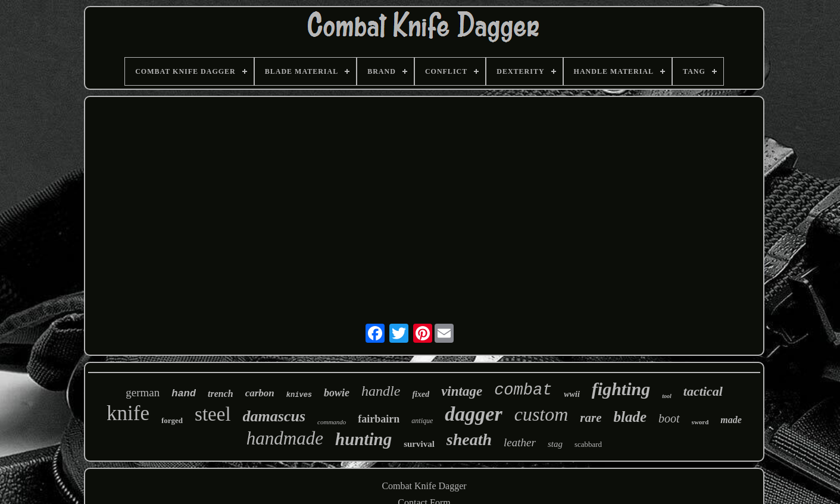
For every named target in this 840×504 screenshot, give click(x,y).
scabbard (588, 444)
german (143, 392)
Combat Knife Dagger (424, 486)
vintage (462, 391)
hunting (363, 439)
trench (221, 394)
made (731, 420)
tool (667, 396)
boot (669, 418)
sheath (469, 439)
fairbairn (379, 419)
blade (630, 417)
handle (381, 391)
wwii (572, 394)
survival (419, 444)
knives (299, 395)
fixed (421, 394)
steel (213, 414)
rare (591, 418)
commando (332, 422)
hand (184, 394)
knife (128, 413)
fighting (621, 389)
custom (541, 414)
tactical (703, 391)
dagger (473, 414)
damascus (274, 416)
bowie (337, 393)
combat (523, 390)
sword (700, 422)
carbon (260, 393)
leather (520, 442)
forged (172, 420)
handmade (285, 438)
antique (422, 421)
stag (555, 444)
